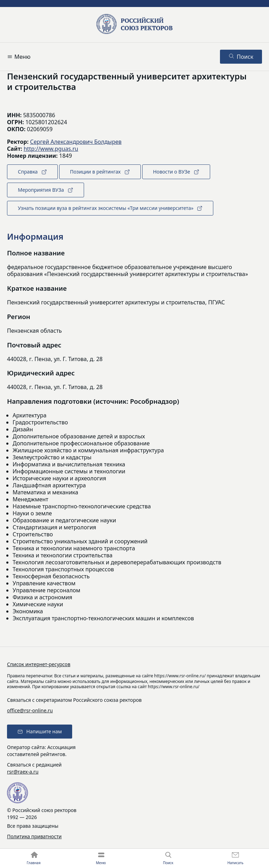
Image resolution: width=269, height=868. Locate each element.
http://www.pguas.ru (51, 149)
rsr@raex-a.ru (23, 772)
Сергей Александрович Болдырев (76, 142)
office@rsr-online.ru (30, 710)
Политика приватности (34, 836)
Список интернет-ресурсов (39, 664)
